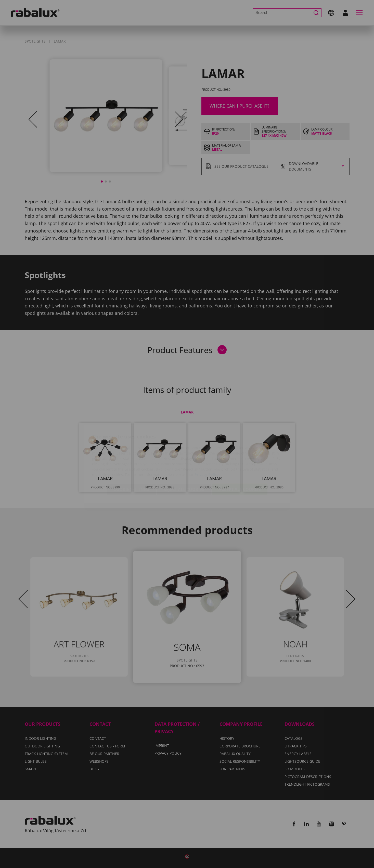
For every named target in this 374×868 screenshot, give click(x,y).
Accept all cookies (240, 459)
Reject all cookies (184, 459)
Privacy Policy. (207, 444)
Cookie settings (131, 459)
